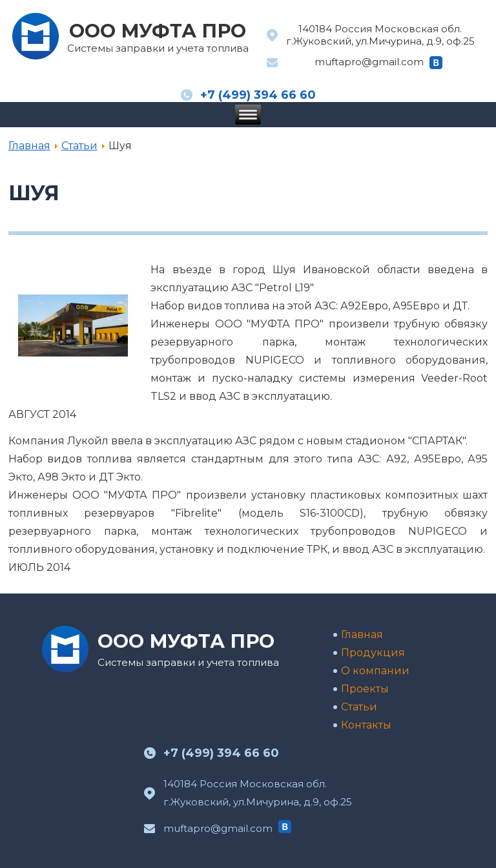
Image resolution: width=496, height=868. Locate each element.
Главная (29, 146)
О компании (375, 671)
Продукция (373, 653)
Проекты (365, 689)
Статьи (79, 146)
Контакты (366, 725)
